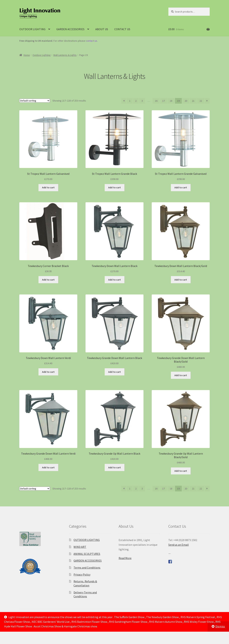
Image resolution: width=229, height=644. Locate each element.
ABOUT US (102, 29)
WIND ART (80, 547)
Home (27, 55)
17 (164, 101)
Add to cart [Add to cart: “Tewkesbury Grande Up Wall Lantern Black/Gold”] (181, 471)
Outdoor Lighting (42, 55)
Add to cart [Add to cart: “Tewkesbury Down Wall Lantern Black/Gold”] (181, 280)
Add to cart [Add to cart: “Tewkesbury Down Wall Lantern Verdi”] (48, 372)
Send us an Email (179, 545)
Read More (125, 558)
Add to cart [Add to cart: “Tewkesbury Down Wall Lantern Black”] (114, 280)
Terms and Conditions (87, 568)
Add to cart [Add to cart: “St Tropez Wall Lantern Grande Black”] (114, 187)
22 (201, 101)
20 (186, 101)
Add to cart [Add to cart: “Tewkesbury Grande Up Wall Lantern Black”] (114, 467)
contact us (92, 41)
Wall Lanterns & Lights (65, 55)
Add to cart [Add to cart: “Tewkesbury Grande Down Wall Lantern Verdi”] (48, 467)
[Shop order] (35, 101)
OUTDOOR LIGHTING (32, 29)
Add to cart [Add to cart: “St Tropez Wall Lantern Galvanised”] (48, 187)
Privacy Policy (82, 574)
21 (193, 101)
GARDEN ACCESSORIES (70, 29)
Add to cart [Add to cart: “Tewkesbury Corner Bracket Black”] (48, 280)
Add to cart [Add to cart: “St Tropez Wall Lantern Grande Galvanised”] (181, 187)
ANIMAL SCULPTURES (87, 554)
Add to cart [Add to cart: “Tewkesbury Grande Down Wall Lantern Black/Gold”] (181, 375)
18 (171, 101)
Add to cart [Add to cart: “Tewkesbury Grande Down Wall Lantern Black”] (114, 372)
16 (156, 101)
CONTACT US (122, 29)
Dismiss (220, 626)
